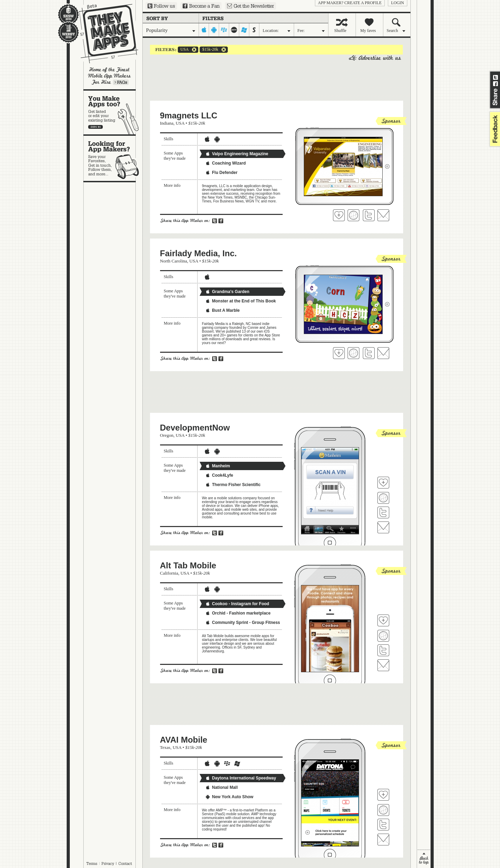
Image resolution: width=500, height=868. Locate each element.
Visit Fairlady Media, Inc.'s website (353, 353)
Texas (165, 747)
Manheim (218, 466)
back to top (424, 859)
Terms (92, 863)
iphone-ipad (204, 30)
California (169, 573)
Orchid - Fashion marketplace (238, 613)
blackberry (224, 30)
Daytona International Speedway (241, 778)
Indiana (167, 123)
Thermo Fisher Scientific (233, 485)
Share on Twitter (495, 77)
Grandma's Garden (227, 292)
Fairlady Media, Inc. (198, 253)
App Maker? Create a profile (350, 3)
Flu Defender (221, 173)
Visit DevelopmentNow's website (383, 498)
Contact (126, 863)
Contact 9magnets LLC (383, 215)
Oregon (167, 435)
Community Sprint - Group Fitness (243, 623)
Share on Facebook (495, 84)
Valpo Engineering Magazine (237, 154)
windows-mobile (244, 30)
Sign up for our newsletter (251, 6)
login (397, 3)
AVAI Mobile (184, 740)
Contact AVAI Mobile (383, 840)
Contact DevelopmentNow (383, 527)
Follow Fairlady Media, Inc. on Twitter (369, 353)
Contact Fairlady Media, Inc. (383, 353)
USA (183, 50)
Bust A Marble (223, 310)
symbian (254, 30)
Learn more (121, 82)
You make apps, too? (113, 112)
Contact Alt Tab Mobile (383, 665)
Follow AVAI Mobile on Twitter (383, 825)
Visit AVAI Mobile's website (383, 810)
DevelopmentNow (195, 428)
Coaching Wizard (226, 163)
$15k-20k (209, 50)
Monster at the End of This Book (241, 301)
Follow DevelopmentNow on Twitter (383, 512)
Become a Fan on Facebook (201, 6)
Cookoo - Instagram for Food (237, 604)
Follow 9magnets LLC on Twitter (369, 215)
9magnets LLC (189, 115)
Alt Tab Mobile (188, 565)
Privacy (108, 863)
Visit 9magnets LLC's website (353, 215)
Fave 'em (339, 215)
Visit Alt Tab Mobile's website (383, 636)
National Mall (222, 787)
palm (234, 30)
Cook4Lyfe (219, 475)
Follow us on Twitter (161, 6)
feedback (494, 129)
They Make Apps (104, 34)
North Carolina (174, 261)
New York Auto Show (229, 797)
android (214, 30)
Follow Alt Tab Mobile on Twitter (383, 650)
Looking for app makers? (113, 158)
